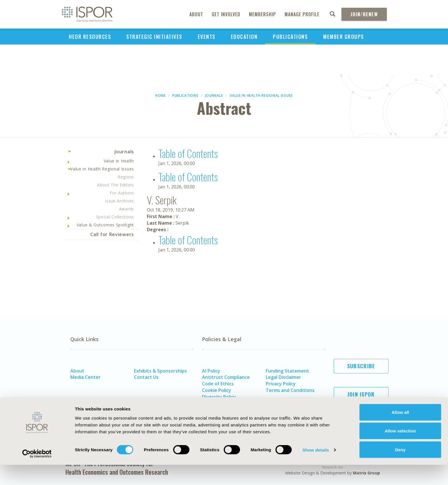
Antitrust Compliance (226, 377)
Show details (316, 470)
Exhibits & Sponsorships (160, 371)
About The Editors (116, 185)
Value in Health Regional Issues (261, 95)
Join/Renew (364, 14)
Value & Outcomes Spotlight (105, 225)
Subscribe (361, 366)
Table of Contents (188, 153)
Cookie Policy (217, 390)
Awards (127, 209)
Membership (262, 14)
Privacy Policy (281, 384)
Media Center (85, 377)
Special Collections (115, 217)
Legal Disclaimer (283, 377)
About (196, 14)
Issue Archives (119, 201)
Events (207, 37)
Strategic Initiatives (154, 37)
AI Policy (211, 371)
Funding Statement (287, 371)
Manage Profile (302, 14)
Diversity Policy (219, 397)
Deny (400, 470)
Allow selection (400, 451)
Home (160, 95)
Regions (126, 177)
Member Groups (344, 37)
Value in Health (119, 161)
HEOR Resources (90, 37)
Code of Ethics (218, 384)
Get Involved (226, 14)
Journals (214, 95)
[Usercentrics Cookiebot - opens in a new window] (37, 474)
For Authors (122, 193)
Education (244, 37)
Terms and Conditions (290, 390)
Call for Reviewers (112, 234)
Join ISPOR (361, 394)
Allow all (400, 432)
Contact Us (146, 377)
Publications (290, 37)
